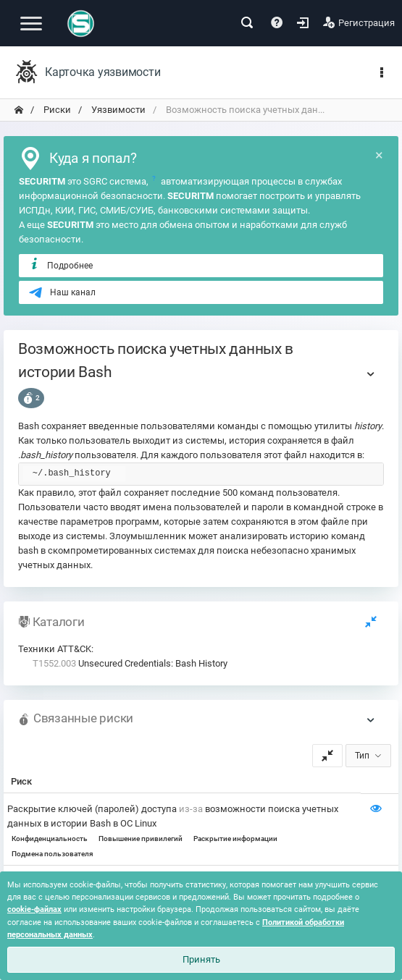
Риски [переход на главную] (56, 110)
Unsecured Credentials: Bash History (130, 663)
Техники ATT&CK (55, 649)
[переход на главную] (19, 110)
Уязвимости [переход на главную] (117, 110)
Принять (201, 959)
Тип (362, 756)
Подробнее (60, 265)
